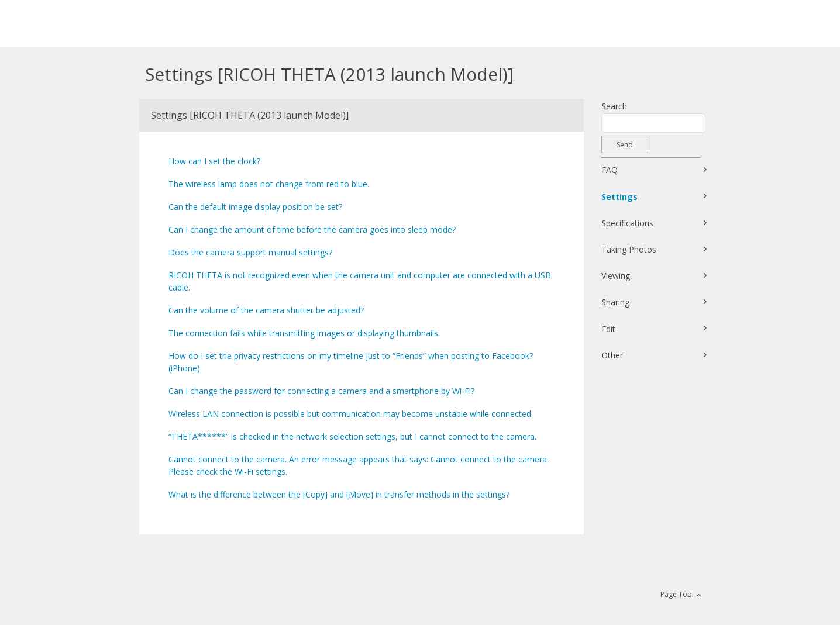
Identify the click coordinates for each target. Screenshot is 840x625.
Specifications (627, 223)
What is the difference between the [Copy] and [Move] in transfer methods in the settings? (339, 494)
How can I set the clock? (214, 161)
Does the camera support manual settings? (250, 252)
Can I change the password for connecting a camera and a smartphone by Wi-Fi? (321, 391)
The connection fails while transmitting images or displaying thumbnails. (304, 333)
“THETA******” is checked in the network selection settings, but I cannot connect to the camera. (352, 436)
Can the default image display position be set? (255, 207)
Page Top (676, 594)
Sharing (615, 302)
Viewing (616, 276)
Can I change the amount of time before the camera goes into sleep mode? (312, 229)
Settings (619, 197)
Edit (608, 329)
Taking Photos (629, 249)
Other (612, 355)
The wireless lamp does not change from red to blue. (269, 184)
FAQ (610, 170)
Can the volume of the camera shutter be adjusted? (266, 310)
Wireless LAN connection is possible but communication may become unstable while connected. (351, 414)
